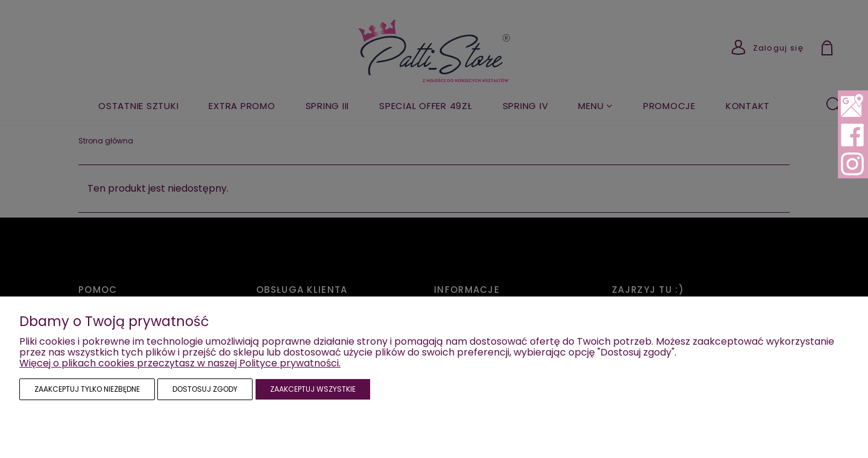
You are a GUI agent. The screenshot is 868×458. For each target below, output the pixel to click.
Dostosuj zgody (205, 389)
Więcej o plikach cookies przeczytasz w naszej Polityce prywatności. (180, 363)
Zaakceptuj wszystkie (313, 389)
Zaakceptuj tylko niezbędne (87, 389)
